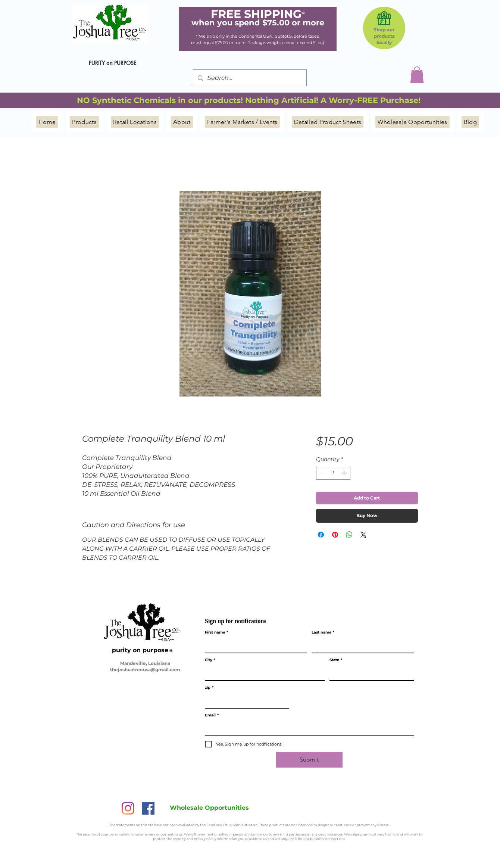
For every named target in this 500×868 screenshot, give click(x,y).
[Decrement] (322, 473)
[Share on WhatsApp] (349, 535)
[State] (369, 673)
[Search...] (249, 78)
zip (209, 688)
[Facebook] (148, 808)
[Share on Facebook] (321, 535)
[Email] (307, 728)
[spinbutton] (333, 473)
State (336, 660)
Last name (323, 632)
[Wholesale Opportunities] (209, 808)
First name (216, 632)
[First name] (254, 645)
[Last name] (360, 645)
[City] (263, 673)
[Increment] (345, 473)
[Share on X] (363, 535)
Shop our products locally (384, 36)
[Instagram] (128, 808)
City (210, 660)
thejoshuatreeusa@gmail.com (145, 670)
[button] (417, 75)
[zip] (245, 700)
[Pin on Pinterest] (335, 535)
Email (212, 715)
